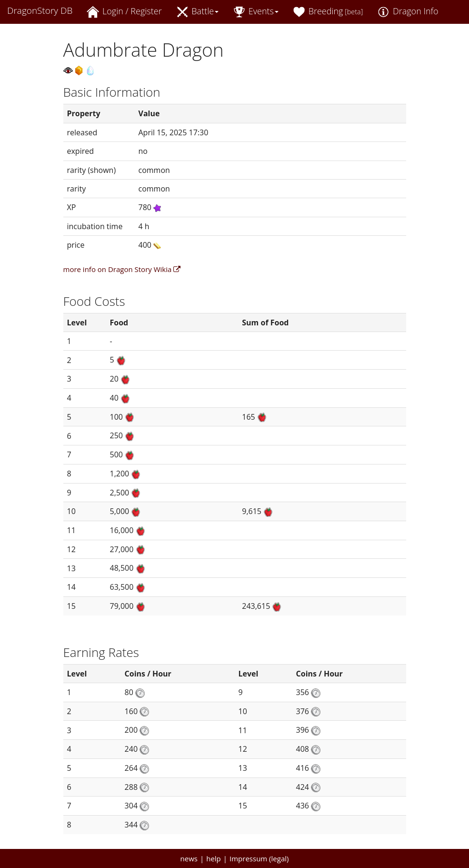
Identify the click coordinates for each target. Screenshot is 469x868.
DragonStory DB (40, 10)
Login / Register (124, 12)
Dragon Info (408, 12)
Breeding (328, 12)
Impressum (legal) (259, 858)
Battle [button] (198, 12)
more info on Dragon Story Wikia (122, 269)
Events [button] (256, 12)
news (189, 858)
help (214, 858)
